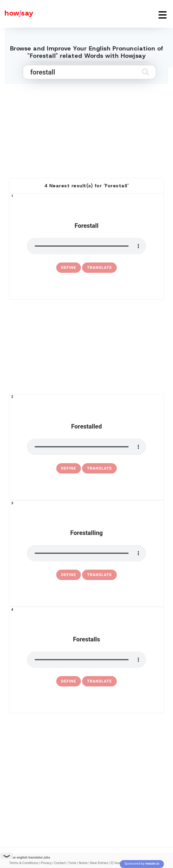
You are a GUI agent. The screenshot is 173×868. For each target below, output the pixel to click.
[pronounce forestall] (87, 246)
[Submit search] (145, 72)
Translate (99, 267)
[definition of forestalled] (69, 468)
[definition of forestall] (69, 268)
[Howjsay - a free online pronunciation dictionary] (17, 14)
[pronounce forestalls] (87, 660)
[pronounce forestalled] (87, 447)
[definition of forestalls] (69, 681)
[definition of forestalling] (69, 575)
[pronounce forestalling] (87, 553)
